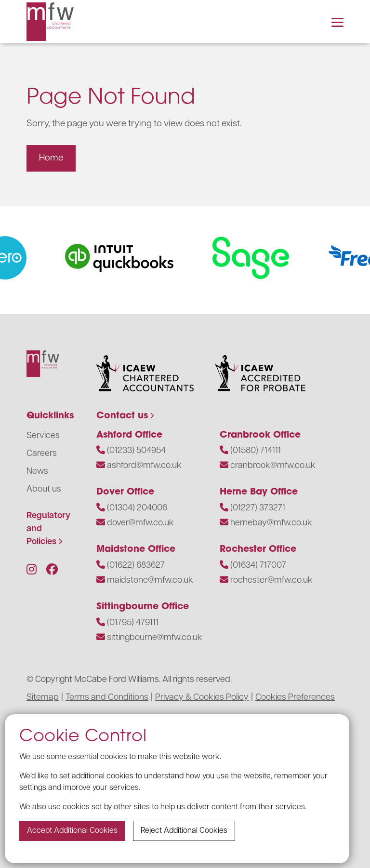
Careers (42, 454)
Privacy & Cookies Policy (202, 698)
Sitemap (43, 698)
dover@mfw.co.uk (140, 523)
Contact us (122, 416)
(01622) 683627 (136, 566)
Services (43, 436)
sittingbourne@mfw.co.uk (155, 638)
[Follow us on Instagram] (32, 571)
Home (51, 158)
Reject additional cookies (184, 831)
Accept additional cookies (72, 831)
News (37, 472)
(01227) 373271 (258, 508)
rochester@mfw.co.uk (271, 581)
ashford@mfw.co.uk (144, 466)
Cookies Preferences (295, 698)
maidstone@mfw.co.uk (150, 581)
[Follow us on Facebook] (52, 571)
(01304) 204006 (137, 508)
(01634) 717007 (258, 566)
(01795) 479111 (133, 623)
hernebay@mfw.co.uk (271, 523)
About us (44, 489)
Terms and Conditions (107, 698)
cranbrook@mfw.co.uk (273, 466)
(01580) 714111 (256, 451)
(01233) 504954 (136, 451)
